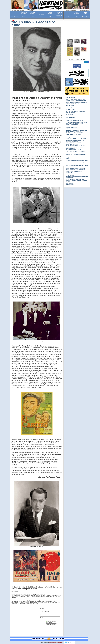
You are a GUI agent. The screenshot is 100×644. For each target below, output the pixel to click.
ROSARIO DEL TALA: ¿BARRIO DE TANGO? (76, 116)
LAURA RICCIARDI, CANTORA (72, 128)
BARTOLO (68, 159)
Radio (24, 17)
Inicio (15, 13)
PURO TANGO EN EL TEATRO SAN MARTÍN (75, 99)
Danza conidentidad (50, 13)
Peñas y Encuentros (15, 17)
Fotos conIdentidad (85, 13)
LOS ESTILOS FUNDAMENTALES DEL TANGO (76, 139)
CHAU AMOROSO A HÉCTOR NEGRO (74, 153)
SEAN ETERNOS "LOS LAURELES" (74, 150)
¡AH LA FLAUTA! (69, 114)
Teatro (50, 17)
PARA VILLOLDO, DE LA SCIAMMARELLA (75, 133)
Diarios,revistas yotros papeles (42, 13)
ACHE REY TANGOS (70, 113)
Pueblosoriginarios (77, 13)
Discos (68, 13)
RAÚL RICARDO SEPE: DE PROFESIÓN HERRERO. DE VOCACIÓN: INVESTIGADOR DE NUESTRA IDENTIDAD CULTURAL (76, 130)
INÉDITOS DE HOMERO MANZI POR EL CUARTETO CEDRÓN (74, 148)
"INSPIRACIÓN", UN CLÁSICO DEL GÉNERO (76, 155)
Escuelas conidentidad (59, 13)
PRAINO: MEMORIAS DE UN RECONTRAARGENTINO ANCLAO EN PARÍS (76, 145)
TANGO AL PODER (70, 105)
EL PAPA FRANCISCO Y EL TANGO (73, 134)
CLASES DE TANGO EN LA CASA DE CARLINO (76, 102)
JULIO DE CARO (69, 183)
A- (62, 95)
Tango (68, 17)
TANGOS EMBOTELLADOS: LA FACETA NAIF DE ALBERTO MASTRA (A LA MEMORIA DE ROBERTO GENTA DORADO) (77, 123)
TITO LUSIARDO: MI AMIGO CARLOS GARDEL (76, 151)
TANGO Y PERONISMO (71, 118)
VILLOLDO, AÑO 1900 (70, 110)
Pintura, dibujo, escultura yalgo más (59, 17)
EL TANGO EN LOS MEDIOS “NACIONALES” (76, 111)
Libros (41, 17)
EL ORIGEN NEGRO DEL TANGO (73, 104)
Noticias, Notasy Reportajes (24, 13)
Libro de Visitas (86, 17)
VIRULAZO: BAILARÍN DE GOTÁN (73, 119)
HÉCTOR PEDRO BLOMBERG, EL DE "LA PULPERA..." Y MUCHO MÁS (75, 141)
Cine (33, 17)
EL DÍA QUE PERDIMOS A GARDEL (73, 143)
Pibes (77, 17)
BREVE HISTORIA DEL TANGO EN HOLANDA (76, 168)
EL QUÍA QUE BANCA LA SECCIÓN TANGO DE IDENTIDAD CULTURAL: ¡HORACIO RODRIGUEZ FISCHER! (76, 181)
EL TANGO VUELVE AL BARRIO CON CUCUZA (76, 101)
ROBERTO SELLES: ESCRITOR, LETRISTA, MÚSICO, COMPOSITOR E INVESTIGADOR (75, 137)
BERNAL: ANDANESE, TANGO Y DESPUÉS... (76, 170)
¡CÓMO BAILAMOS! (70, 185)
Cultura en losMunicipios (33, 13)
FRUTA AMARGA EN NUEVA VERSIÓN (74, 121)
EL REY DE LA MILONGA (71, 126)
